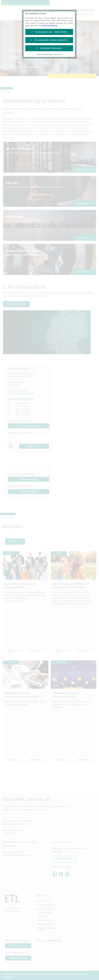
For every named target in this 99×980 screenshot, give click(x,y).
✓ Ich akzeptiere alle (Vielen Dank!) (49, 32)
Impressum (57, 54)
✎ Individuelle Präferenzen (49, 48)
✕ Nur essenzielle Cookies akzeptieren (49, 40)
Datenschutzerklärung (50, 26)
